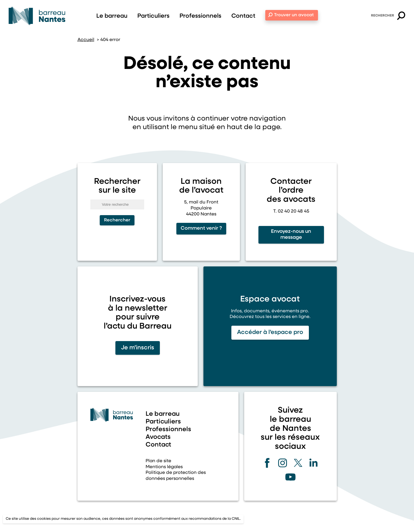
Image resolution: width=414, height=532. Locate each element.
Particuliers (153, 16)
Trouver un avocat (294, 15)
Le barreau (112, 16)
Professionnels (200, 16)
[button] (401, 17)
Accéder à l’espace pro (270, 332)
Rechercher (383, 16)
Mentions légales (164, 467)
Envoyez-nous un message (291, 235)
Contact (243, 16)
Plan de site (158, 461)
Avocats (158, 437)
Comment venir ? (201, 228)
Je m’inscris (138, 348)
